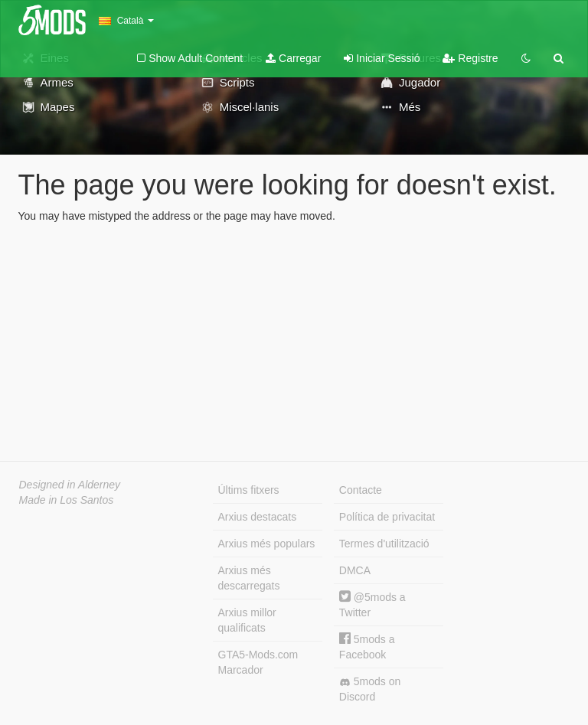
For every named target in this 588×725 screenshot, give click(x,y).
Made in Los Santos (67, 500)
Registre (470, 58)
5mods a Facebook (367, 647)
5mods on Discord (370, 689)
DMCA (355, 570)
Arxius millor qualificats (247, 620)
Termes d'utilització (384, 544)
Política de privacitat (387, 517)
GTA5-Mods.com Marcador (258, 662)
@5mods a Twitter (372, 604)
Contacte (361, 490)
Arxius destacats (258, 517)
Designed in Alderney (70, 485)
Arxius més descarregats (249, 578)
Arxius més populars (267, 544)
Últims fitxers (249, 490)
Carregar (293, 58)
